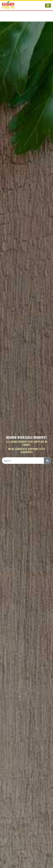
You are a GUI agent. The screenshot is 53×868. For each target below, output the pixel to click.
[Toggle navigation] (48, 6)
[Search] (23, 461)
